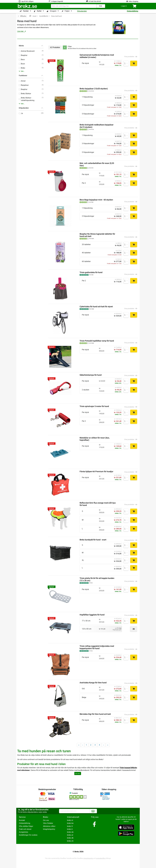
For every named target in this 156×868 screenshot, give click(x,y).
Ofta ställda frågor (26, 826)
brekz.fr (70, 826)
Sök (101, 6)
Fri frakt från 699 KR (95, 1)
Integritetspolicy (49, 829)
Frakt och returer (25, 829)
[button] (124, 6)
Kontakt (22, 820)
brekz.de (70, 832)
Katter (39, 11)
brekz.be (70, 823)
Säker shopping (133, 1)
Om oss (46, 820)
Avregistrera (24, 832)
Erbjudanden (82, 11)
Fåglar (67, 11)
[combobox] (74, 6)
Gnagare (53, 11)
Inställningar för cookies (28, 835)
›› (108, 745)
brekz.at (70, 835)
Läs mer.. (78, 773)
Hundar (26, 11)
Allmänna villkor (49, 826)
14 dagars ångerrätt (57, 1)
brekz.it (70, 829)
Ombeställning (132, 11)
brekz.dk (70, 838)
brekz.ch (70, 841)
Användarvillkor (101, 858)
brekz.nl (70, 820)
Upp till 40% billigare (27, 1)
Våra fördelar (48, 823)
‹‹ (79, 745)
